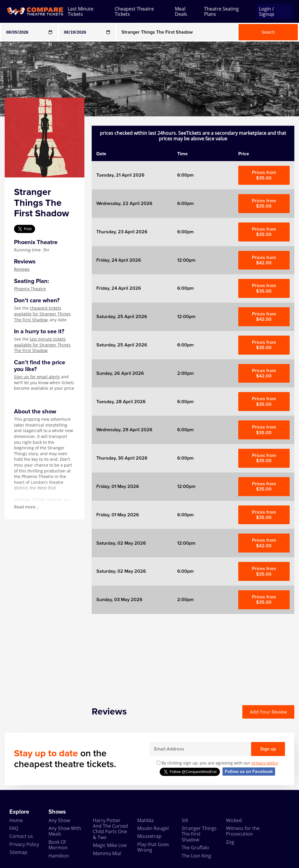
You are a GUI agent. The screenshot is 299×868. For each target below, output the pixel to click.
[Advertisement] (193, 655)
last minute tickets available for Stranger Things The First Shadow (42, 345)
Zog (230, 842)
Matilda (145, 820)
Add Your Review (268, 712)
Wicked (234, 820)
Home (16, 820)
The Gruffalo (195, 848)
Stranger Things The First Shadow (199, 834)
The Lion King (196, 856)
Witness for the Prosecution (243, 831)
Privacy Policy (24, 844)
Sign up (268, 749)
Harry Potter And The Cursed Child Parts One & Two (110, 829)
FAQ (14, 828)
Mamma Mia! (107, 853)
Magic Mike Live (110, 845)
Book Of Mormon (58, 845)
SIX (185, 820)
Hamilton (59, 856)
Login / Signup (267, 11)
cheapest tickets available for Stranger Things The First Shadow (42, 314)
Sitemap (18, 852)
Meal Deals (181, 12)
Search (268, 32)
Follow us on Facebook (249, 772)
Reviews (22, 269)
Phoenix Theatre (30, 289)
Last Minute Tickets (81, 12)
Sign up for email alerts (37, 377)
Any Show (59, 820)
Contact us (21, 836)
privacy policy (265, 763)
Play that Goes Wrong (153, 847)
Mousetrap (149, 836)
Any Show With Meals (65, 831)
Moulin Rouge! (153, 828)
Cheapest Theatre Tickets (134, 12)
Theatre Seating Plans (221, 12)
